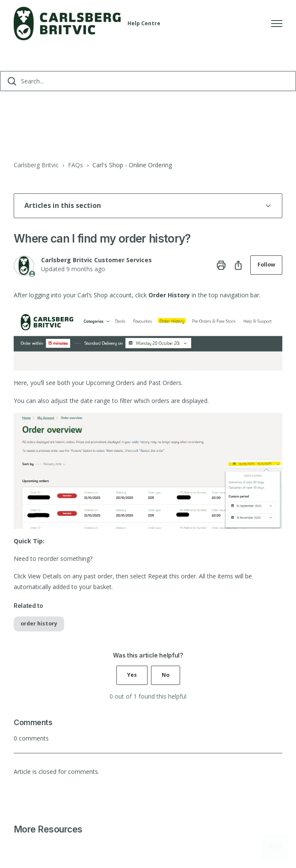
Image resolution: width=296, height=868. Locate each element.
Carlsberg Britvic (36, 165)
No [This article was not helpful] (166, 675)
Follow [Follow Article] (266, 265)
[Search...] (148, 81)
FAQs (75, 165)
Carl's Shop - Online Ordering (132, 165)
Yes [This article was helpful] (132, 675)
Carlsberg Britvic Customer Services (96, 260)
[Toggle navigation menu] (277, 24)
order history (39, 624)
